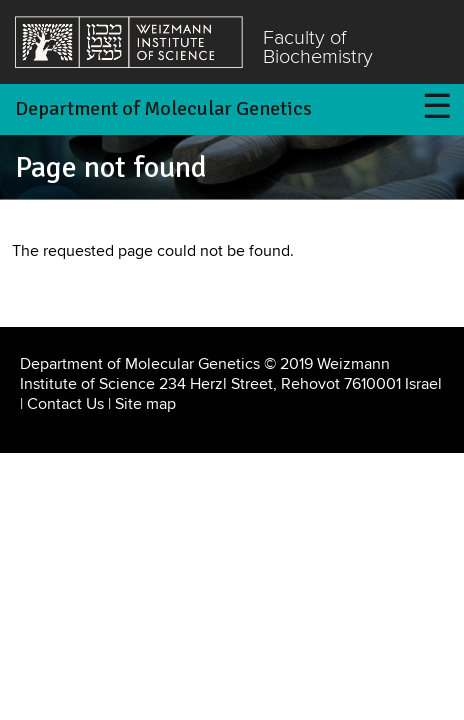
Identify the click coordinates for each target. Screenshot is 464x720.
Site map (145, 404)
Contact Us (65, 404)
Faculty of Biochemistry (318, 48)
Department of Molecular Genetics (163, 108)
